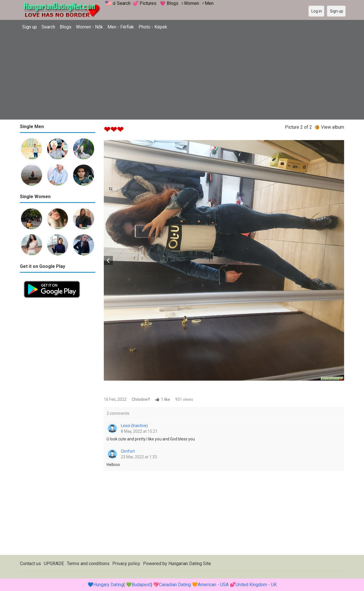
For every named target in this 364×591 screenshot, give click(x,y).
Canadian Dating (175, 585)
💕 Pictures (145, 3)
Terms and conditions (88, 564)
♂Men (207, 3)
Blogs (66, 27)
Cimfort (128, 451)
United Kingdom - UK (256, 585)
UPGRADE (54, 564)
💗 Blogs (169, 3)
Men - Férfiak (121, 27)
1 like (166, 399)
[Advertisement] (182, 75)
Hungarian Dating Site (190, 564)
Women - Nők (89, 27)
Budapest (141, 585)
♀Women (190, 3)
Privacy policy (126, 564)
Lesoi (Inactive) (134, 426)
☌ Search (122, 3)
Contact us (30, 564)
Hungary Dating (108, 585)
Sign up (30, 27)
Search (48, 27)
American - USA (213, 585)
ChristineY (141, 399)
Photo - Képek (153, 27)
